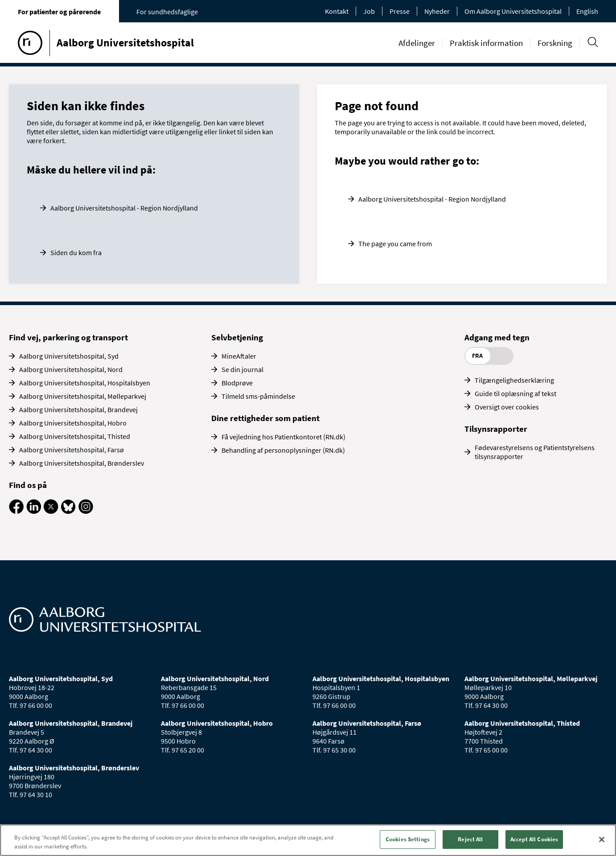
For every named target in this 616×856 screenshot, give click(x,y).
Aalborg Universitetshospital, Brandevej (78, 409)
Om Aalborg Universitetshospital (513, 11)
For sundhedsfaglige (167, 12)
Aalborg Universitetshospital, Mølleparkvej (83, 396)
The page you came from (395, 244)
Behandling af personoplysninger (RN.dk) (283, 450)
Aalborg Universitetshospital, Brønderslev (82, 463)
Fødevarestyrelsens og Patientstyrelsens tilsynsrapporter (535, 452)
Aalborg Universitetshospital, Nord (71, 369)
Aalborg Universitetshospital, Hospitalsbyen (85, 383)
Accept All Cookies (534, 839)
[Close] (602, 839)
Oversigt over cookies (507, 407)
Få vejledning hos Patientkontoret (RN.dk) (283, 437)
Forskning (555, 43)
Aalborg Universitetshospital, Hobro (73, 423)
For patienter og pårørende (59, 12)
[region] (308, 840)
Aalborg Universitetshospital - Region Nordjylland (124, 208)
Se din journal (242, 369)
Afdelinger (417, 43)
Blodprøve (237, 383)
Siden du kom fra (76, 252)
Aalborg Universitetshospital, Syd (69, 356)
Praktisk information (486, 43)
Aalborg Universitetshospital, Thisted (75, 436)
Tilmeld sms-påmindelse (258, 396)
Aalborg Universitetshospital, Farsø (72, 450)
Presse (400, 11)
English (587, 11)
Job (369, 11)
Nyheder (437, 11)
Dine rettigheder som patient (265, 418)
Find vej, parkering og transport (68, 337)
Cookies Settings (408, 839)
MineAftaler (239, 356)
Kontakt (337, 11)
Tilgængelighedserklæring (514, 380)
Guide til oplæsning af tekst (515, 393)
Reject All (470, 839)
